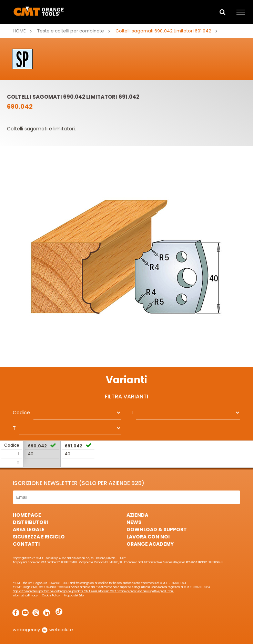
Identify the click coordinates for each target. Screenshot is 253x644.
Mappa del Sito (74, 596)
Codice (21, 413)
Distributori (30, 522)
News (134, 522)
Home (19, 31)
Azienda (137, 515)
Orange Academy (150, 544)
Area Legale (29, 529)
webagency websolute (43, 630)
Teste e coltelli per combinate (71, 31)
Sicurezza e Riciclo (39, 537)
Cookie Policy (51, 596)
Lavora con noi (148, 537)
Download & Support (157, 529)
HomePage (27, 515)
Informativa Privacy (25, 596)
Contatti (26, 544)
